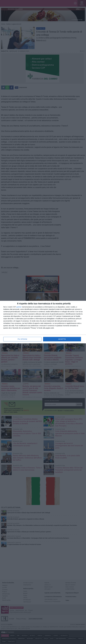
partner (19, 307)
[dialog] (43, 322)
